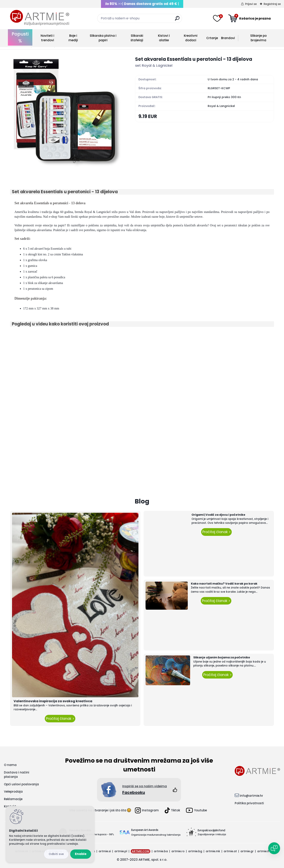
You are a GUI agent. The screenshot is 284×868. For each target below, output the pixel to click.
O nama (10, 765)
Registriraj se (272, 4)
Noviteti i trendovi (47, 38)
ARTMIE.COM (141, 851)
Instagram (147, 810)
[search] (177, 20)
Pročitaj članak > (60, 719)
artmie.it (263, 851)
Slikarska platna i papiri (103, 38)
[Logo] (40, 18)
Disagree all (56, 854)
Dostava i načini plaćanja (17, 775)
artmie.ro (178, 851)
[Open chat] (274, 848)
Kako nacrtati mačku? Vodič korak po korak (224, 584)
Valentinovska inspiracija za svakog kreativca (53, 701)
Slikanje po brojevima (258, 38)
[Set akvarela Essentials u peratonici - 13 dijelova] (66, 112)
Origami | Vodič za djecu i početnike (218, 515)
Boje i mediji (73, 38)
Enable (81, 854)
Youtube (196, 810)
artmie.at (230, 851)
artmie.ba (161, 851)
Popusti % (20, 37)
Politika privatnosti (249, 803)
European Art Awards (145, 830)
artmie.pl (121, 851)
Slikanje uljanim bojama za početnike (222, 657)
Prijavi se (251, 4)
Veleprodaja (13, 792)
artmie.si (105, 851)
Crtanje (212, 38)
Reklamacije (13, 799)
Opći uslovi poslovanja (21, 784)
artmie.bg (195, 851)
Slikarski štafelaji (137, 38)
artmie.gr (247, 851)
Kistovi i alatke (164, 38)
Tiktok (172, 810)
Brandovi (228, 38)
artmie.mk (213, 851)
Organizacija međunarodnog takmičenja (156, 835)
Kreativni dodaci (191, 38)
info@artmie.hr (251, 796)
